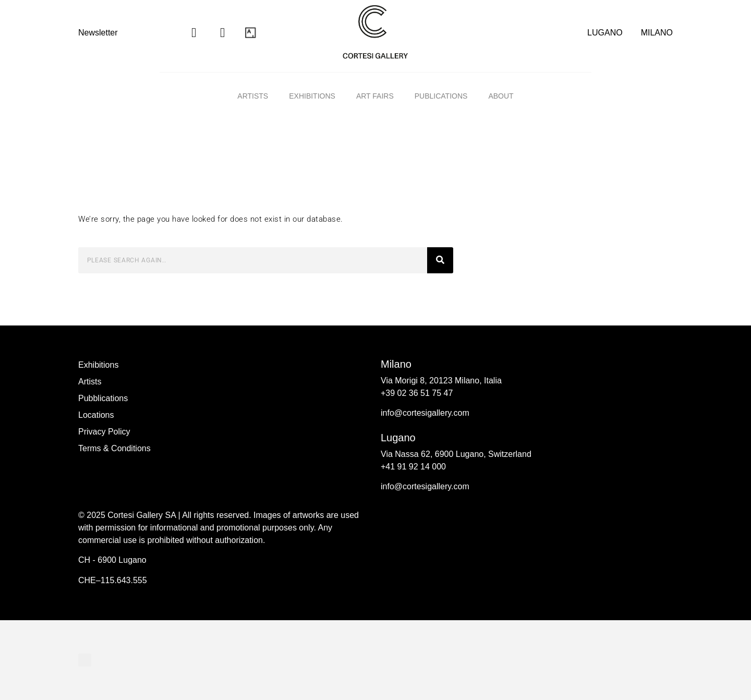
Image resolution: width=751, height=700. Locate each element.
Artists (253, 96)
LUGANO (605, 33)
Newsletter (98, 33)
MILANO (657, 33)
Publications (441, 96)
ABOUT (501, 96)
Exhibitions (312, 96)
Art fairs (375, 96)
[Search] (440, 260)
